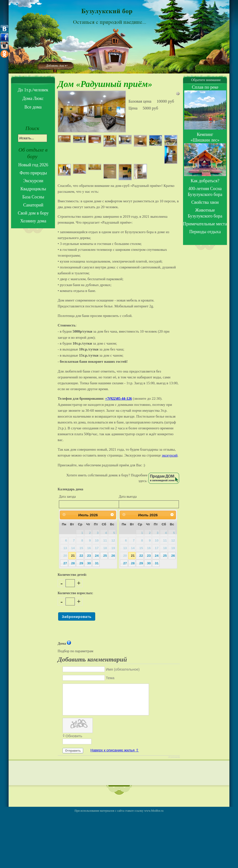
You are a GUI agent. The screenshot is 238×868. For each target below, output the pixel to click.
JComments (174, 763)
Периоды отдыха (205, 232)
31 (97, 563)
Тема (110, 678)
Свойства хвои (205, 202)
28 (73, 563)
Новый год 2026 (33, 165)
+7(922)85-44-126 (119, 398)
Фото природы (33, 173)
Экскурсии (33, 181)
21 (73, 556)
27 (65, 563)
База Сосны (33, 197)
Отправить (73, 757)
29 (81, 563)
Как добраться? (205, 181)
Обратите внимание (205, 80)
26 (113, 556)
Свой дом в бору (33, 213)
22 (81, 556)
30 (89, 563)
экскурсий (170, 455)
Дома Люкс (33, 98)
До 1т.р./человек (33, 90)
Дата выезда (128, 496)
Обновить (74, 742)
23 (89, 556)
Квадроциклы (33, 189)
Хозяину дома (33, 221)
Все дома (33, 107)
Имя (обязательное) (123, 669)
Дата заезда (67, 496)
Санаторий (33, 205)
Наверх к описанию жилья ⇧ (115, 756)
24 (97, 556)
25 (105, 556)
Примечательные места (205, 224)
